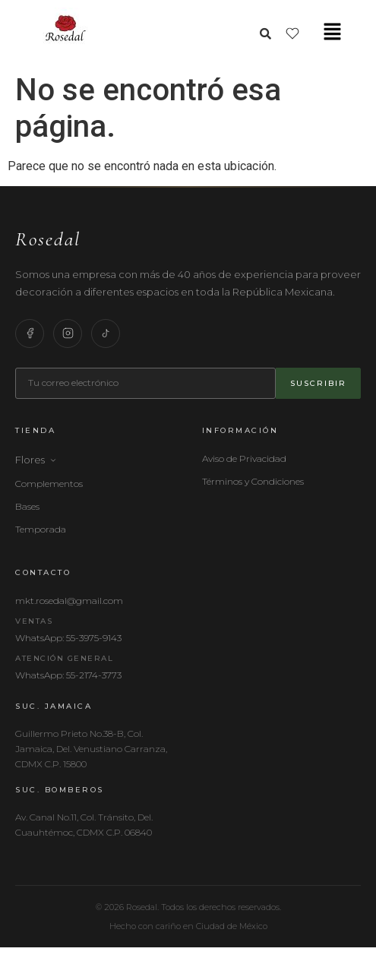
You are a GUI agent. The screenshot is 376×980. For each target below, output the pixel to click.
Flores (36, 460)
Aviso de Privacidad (244, 458)
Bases (27, 506)
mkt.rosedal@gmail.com (69, 601)
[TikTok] (106, 334)
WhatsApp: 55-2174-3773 (68, 675)
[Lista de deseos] (292, 33)
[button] (333, 33)
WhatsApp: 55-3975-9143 (68, 638)
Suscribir (318, 383)
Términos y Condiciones (253, 481)
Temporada (41, 529)
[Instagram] (68, 334)
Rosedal (48, 239)
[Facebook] (30, 334)
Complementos (49, 484)
